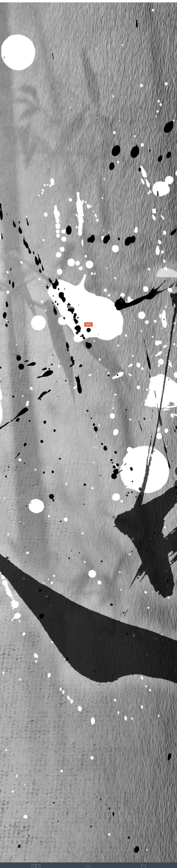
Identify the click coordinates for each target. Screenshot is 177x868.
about (88, 324)
